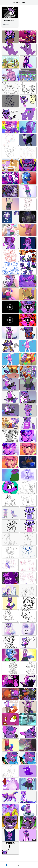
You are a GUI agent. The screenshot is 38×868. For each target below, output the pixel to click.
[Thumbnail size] (8, 865)
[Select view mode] (19, 865)
